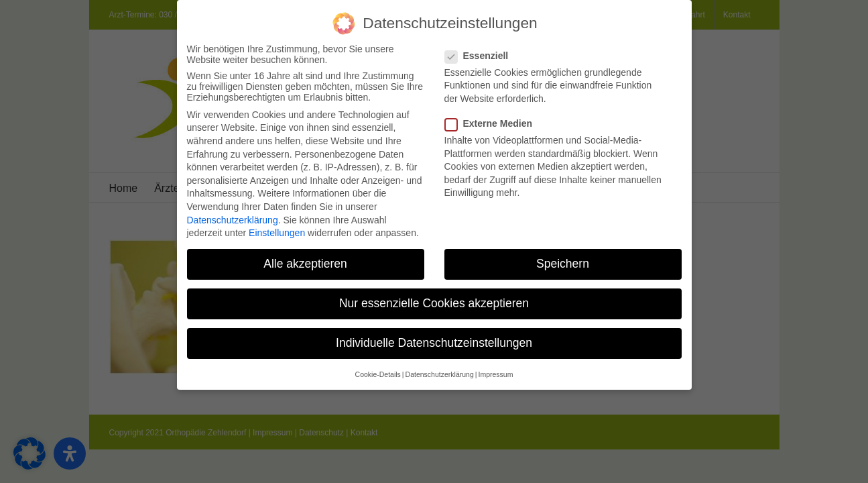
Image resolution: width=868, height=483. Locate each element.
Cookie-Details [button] (378, 370)
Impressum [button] (495, 370)
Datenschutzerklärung (233, 216)
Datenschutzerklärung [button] (440, 370)
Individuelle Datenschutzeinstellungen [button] (434, 339)
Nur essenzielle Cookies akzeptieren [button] (434, 299)
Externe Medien (494, 119)
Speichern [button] (563, 260)
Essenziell (482, 52)
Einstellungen (277, 229)
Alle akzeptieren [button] (305, 260)
